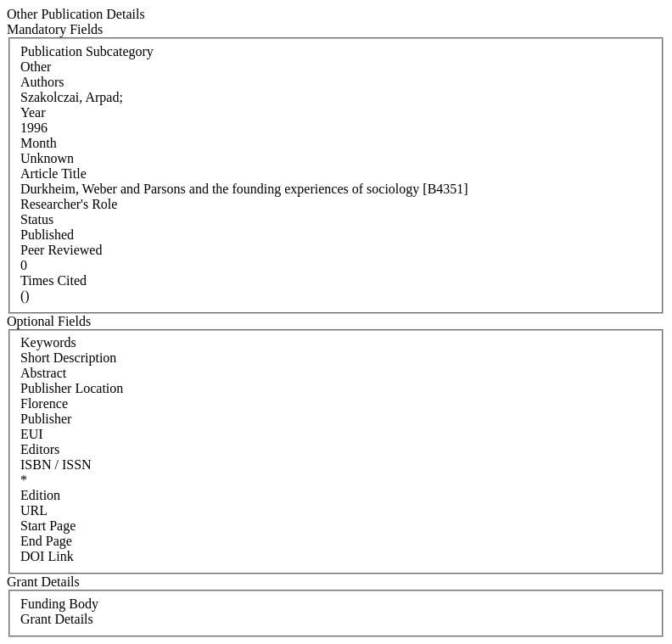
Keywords (48, 342)
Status (37, 219)
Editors (40, 449)
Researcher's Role (69, 204)
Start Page (48, 526)
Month (39, 143)
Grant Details (57, 619)
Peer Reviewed (61, 250)
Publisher (46, 419)
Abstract (43, 373)
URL (34, 510)
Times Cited (53, 280)
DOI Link (47, 556)
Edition (40, 495)
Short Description (68, 358)
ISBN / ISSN (56, 465)
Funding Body (59, 604)
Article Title (53, 174)
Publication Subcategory (87, 51)
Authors (42, 82)
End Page (46, 541)
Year (33, 112)
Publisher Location (72, 388)
